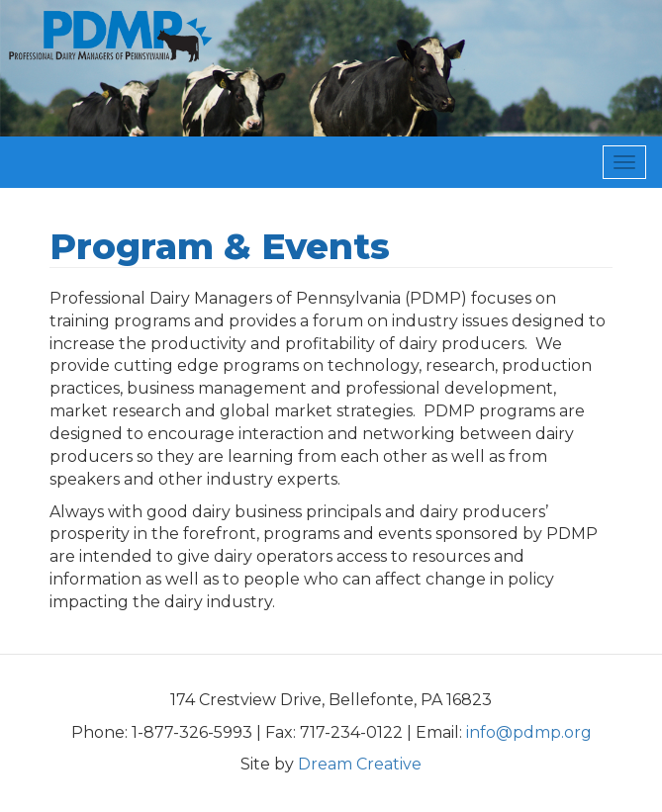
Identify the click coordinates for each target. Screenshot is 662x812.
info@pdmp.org (529, 732)
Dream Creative (360, 764)
